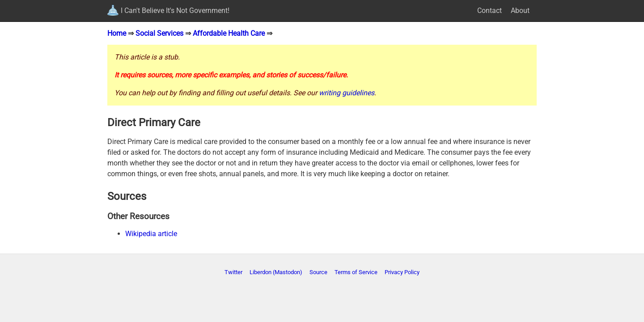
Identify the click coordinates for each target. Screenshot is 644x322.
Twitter (233, 272)
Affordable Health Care (229, 33)
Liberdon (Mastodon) (276, 272)
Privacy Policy (402, 272)
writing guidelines (347, 93)
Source (318, 272)
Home (117, 33)
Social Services (159, 33)
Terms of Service (356, 272)
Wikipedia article (151, 234)
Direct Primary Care (154, 123)
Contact (489, 11)
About (520, 11)
